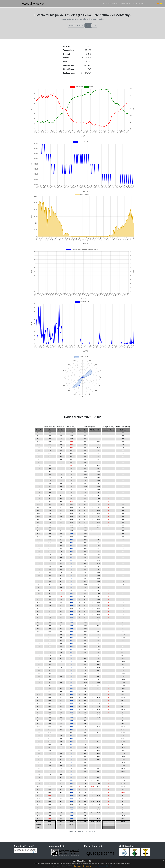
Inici (105, 3)
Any (94, 25)
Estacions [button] (113, 3)
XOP (135, 3)
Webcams (126, 3)
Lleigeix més (87, 866)
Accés (142, 3)
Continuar (78, 866)
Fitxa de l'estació (76, 25)
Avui (88, 25)
